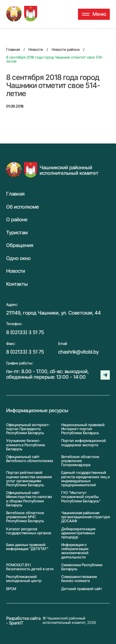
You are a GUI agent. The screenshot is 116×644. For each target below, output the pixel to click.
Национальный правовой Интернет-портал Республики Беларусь (83, 429)
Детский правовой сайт (82, 589)
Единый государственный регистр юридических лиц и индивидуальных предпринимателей (86, 479)
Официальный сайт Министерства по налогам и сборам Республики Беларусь (29, 499)
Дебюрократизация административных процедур (78, 533)
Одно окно (18, 258)
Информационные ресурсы (37, 411)
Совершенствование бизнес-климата (79, 579)
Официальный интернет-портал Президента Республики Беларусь (28, 429)
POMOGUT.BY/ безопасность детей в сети (30, 567)
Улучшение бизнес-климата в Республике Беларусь (26, 445)
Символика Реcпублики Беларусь (82, 567)
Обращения (20, 245)
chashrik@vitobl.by (78, 352)
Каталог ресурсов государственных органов (29, 531)
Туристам (17, 233)
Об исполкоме (23, 207)
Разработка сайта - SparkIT (23, 621)
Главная (15, 194)
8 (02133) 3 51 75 (25, 332)
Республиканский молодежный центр (24, 579)
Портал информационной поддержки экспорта (84, 443)
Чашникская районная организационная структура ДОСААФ (86, 517)
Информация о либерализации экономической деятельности (75, 551)
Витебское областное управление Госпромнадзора (80, 461)
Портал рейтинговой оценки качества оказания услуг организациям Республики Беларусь (29, 479)
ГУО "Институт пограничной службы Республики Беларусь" (81, 497)
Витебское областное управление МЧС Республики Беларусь (25, 517)
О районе (17, 220)
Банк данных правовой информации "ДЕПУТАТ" (27, 547)
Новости (16, 271)
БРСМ (11, 589)
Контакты (17, 284)
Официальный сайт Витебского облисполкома (30, 459)
